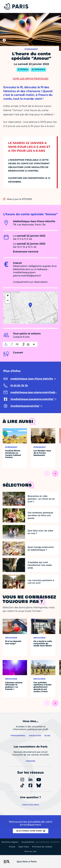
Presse (12, 847)
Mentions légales (10, 842)
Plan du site (30, 851)
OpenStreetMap (46, 323)
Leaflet (31, 323)
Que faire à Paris (27, 862)
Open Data (24, 847)
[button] (30, 305)
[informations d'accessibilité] (20, 344)
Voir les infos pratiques (30, 79)
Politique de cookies (42, 847)
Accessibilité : (41, 842)
